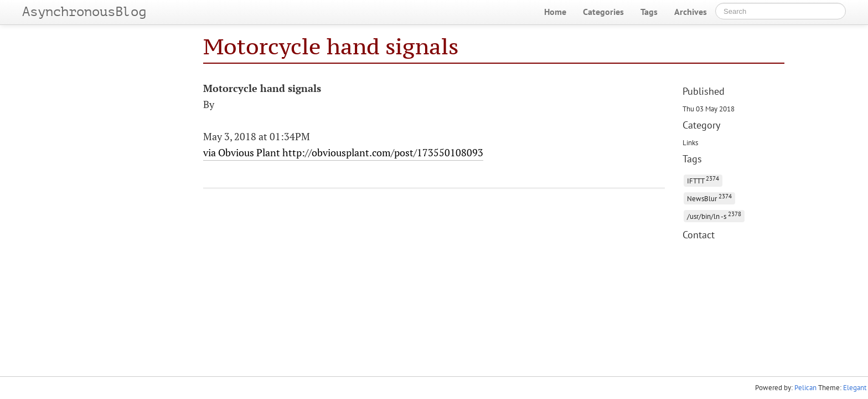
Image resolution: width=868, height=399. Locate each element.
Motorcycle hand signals (331, 46)
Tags (649, 12)
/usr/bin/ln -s (714, 215)
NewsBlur (709, 198)
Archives (691, 12)
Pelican (805, 388)
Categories (603, 12)
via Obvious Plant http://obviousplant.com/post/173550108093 (343, 152)
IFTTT (703, 180)
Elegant (855, 388)
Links (690, 142)
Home (555, 12)
